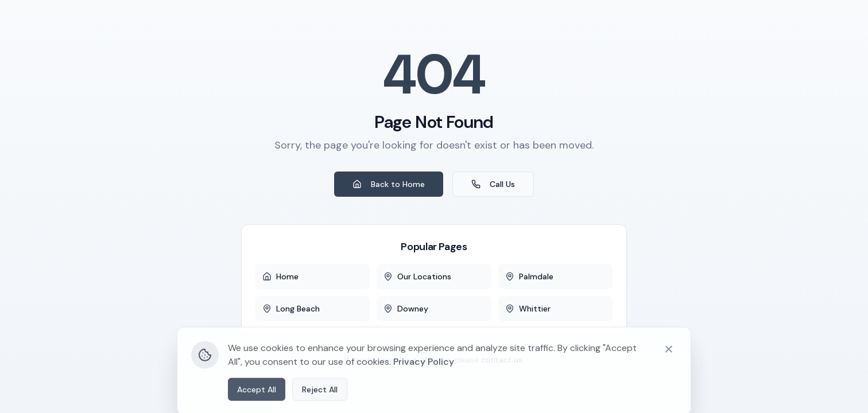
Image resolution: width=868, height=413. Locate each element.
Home (280, 276)
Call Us (493, 184)
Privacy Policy (424, 396)
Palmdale (529, 276)
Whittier (528, 309)
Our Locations (417, 276)
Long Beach (291, 309)
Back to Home (389, 184)
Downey (406, 309)
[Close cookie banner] (669, 383)
